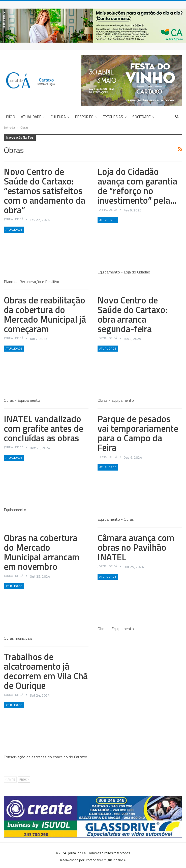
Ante (10, 780)
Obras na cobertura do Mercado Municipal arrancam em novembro (42, 552)
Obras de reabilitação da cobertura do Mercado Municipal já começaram (45, 314)
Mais (136, 117)
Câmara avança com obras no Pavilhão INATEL (136, 547)
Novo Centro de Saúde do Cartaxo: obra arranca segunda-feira (132, 314)
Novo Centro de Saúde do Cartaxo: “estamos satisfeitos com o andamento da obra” (44, 191)
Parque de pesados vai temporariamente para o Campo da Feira (138, 433)
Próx (24, 780)
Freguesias (113, 117)
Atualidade (31, 117)
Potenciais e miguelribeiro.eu (107, 860)
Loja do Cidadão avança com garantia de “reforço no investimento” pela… (137, 186)
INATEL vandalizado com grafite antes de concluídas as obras (43, 428)
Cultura (58, 117)
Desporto (84, 117)
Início (11, 117)
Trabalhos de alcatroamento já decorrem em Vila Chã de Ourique (46, 671)
